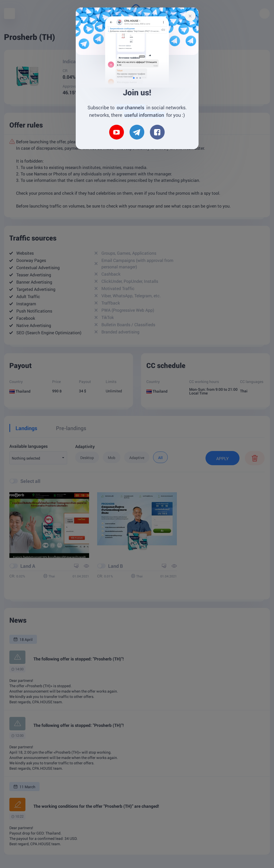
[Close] (190, 16)
